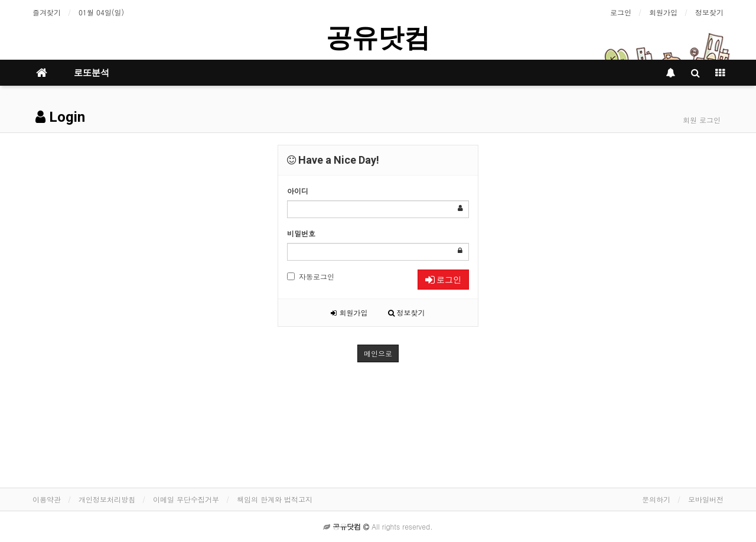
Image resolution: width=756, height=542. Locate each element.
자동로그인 (311, 276)
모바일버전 (706, 499)
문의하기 (656, 499)
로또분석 (92, 73)
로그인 (621, 12)
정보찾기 (709, 12)
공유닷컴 (378, 38)
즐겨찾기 (47, 12)
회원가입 (663, 12)
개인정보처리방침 (107, 499)
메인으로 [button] (378, 353)
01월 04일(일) (101, 12)
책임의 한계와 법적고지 (275, 499)
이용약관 (47, 499)
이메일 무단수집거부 (186, 499)
